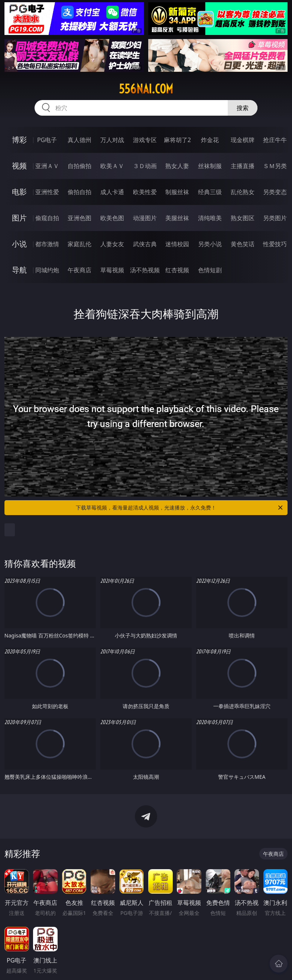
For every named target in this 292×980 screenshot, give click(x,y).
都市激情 (47, 244)
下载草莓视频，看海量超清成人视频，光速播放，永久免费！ (180, 508)
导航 (19, 270)
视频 (19, 166)
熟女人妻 (177, 166)
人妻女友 (112, 244)
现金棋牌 (243, 140)
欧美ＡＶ (112, 166)
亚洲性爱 (47, 192)
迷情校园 (177, 244)
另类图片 (275, 218)
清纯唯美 (210, 218)
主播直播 (243, 166)
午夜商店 (80, 270)
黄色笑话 (243, 244)
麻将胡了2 (177, 140)
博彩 (19, 140)
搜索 (243, 108)
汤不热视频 (145, 270)
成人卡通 (112, 192)
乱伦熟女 (243, 192)
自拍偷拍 (80, 166)
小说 (19, 244)
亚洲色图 (80, 218)
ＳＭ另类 (275, 166)
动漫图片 (145, 218)
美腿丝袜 (177, 218)
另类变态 (275, 192)
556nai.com (146, 89)
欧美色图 (112, 218)
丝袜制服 (210, 166)
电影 (19, 192)
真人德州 (80, 140)
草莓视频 (112, 270)
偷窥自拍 (47, 218)
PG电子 (47, 140)
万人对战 (112, 140)
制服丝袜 (177, 192)
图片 (19, 218)
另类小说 (210, 244)
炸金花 (210, 140)
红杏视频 (177, 270)
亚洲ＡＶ (47, 166)
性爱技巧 (275, 244)
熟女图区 (243, 218)
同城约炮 (47, 270)
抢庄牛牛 (275, 140)
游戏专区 (145, 140)
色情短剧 (210, 270)
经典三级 (210, 192)
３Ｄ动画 (145, 166)
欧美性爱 (145, 192)
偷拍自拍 (80, 192)
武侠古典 (145, 244)
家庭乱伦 (80, 244)
